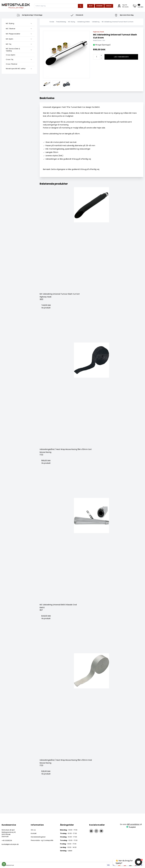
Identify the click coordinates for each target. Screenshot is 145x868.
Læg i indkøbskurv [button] (121, 57)
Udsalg (109, 6)
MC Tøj (9, 44)
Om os (33, 830)
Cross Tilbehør (12, 64)
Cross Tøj (10, 59)
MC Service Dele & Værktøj (13, 50)
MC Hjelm (10, 39)
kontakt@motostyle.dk (10, 844)
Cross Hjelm (11, 55)
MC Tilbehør (11, 29)
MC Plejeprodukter (13, 34)
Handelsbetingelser (38, 837)
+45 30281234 (7, 840)
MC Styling (10, 23)
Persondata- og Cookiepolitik (42, 840)
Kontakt (34, 833)
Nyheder (99, 6)
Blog (91, 6)
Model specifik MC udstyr (16, 69)
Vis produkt (46, 308)
